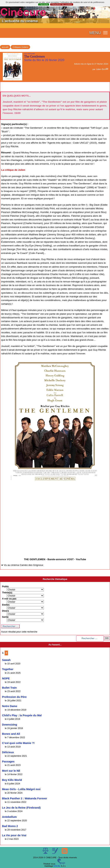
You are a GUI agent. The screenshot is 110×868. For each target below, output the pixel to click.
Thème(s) (7, 593)
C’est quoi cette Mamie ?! (18, 743)
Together (8, 669)
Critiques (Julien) (20, 47)
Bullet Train (9, 688)
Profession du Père (14, 697)
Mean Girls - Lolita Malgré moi (21, 789)
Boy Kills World (12, 780)
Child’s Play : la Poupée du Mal (22, 715)
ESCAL (57, 866)
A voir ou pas (9, 599)
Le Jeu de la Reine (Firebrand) (21, 808)
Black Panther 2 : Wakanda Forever (25, 798)
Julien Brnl (101, 69)
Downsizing (10, 725)
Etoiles (6, 605)
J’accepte (44, 4)
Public (5, 587)
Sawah (6, 660)
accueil (5, 47)
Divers (6, 611)
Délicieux (8, 752)
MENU (95, 33)
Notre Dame (10, 706)
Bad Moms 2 (10, 826)
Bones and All (11, 734)
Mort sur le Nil (11, 771)
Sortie (5, 617)
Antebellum (9, 817)
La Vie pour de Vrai (14, 835)
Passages (8, 762)
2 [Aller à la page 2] (6, 653)
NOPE (6, 678)
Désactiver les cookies (62, 4)
